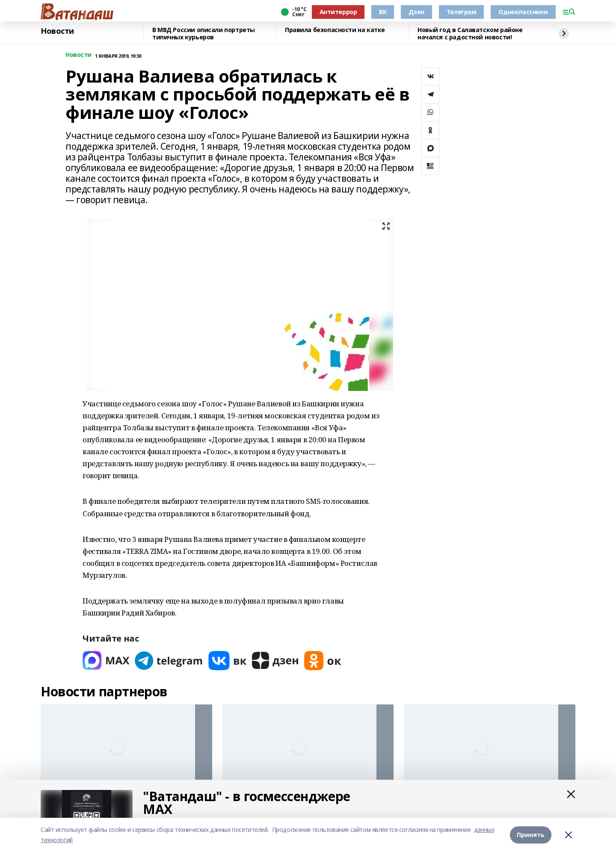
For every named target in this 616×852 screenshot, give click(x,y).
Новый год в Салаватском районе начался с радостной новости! (470, 34)
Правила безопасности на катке (335, 30)
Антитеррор (338, 12)
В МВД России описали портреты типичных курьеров (204, 34)
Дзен (416, 12)
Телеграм (462, 12)
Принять (531, 835)
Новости (57, 31)
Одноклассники (523, 12)
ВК (383, 12)
